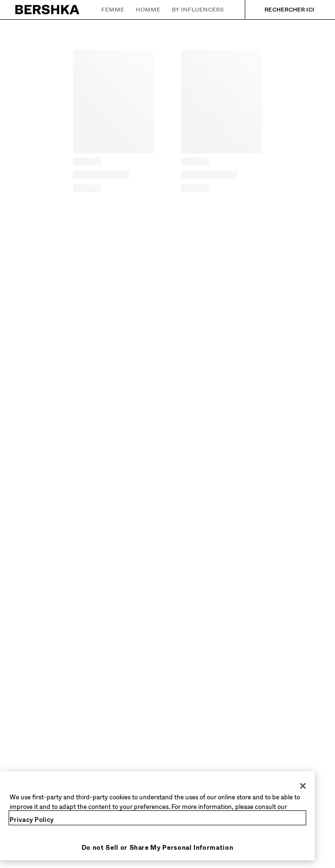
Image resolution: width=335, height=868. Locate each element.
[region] (157, 816)
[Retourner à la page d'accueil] (48, 10)
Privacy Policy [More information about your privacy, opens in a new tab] (32, 820)
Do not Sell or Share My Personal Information (158, 848)
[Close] (303, 786)
